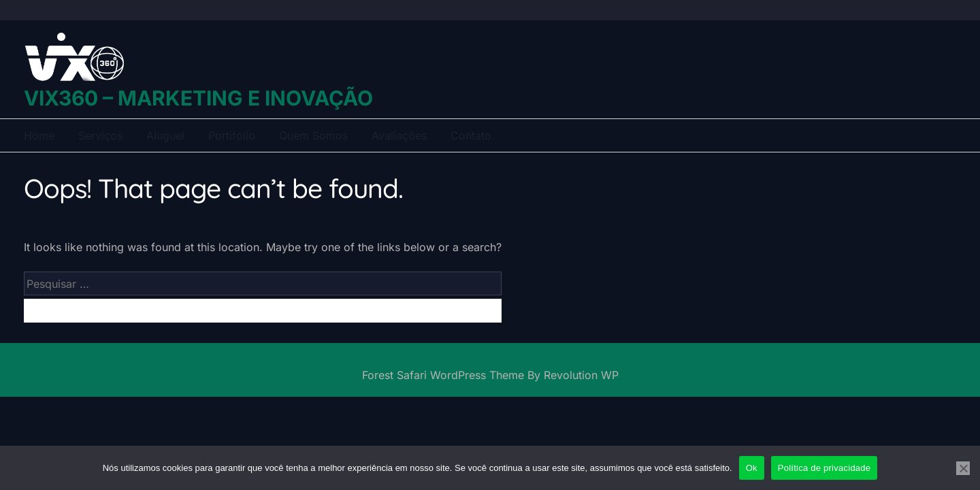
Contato (471, 135)
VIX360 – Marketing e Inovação (198, 98)
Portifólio (232, 135)
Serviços (100, 135)
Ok (752, 468)
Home (39, 135)
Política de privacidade (824, 468)
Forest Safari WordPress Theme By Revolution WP (490, 375)
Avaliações (399, 135)
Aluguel (165, 135)
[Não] (963, 468)
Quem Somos (313, 135)
